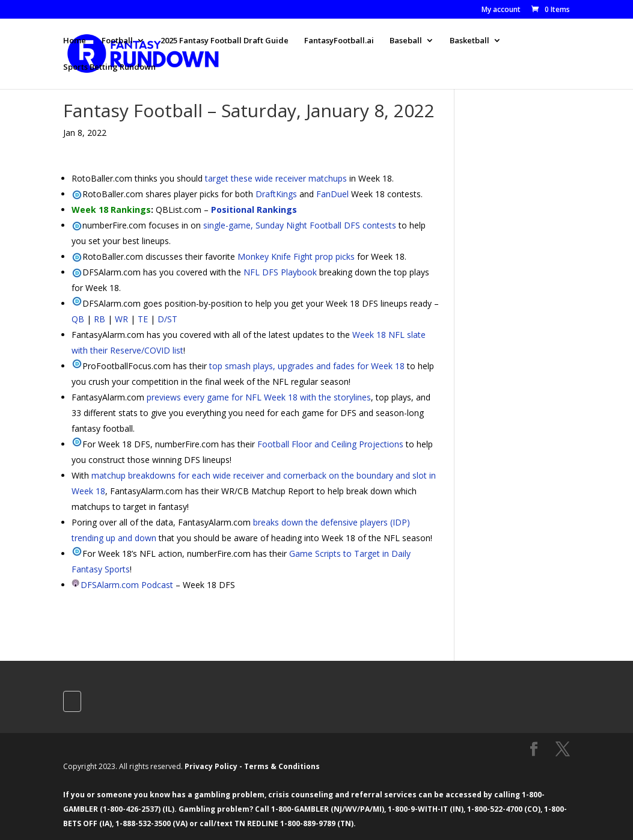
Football (117, 41)
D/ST (167, 319)
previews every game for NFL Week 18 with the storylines (259, 397)
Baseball (406, 41)
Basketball (469, 41)
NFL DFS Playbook (280, 272)
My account (501, 10)
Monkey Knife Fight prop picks (296, 256)
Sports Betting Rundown (109, 67)
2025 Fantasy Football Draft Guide (225, 41)
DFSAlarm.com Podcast (127, 585)
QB (78, 319)
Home (75, 41)
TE (143, 319)
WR (121, 319)
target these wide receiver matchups (276, 178)
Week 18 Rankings (111, 210)
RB (99, 319)
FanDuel (332, 194)
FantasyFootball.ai (339, 41)
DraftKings (276, 194)
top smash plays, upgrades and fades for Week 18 (307, 366)
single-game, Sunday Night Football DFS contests (300, 225)
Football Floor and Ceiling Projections (330, 444)
